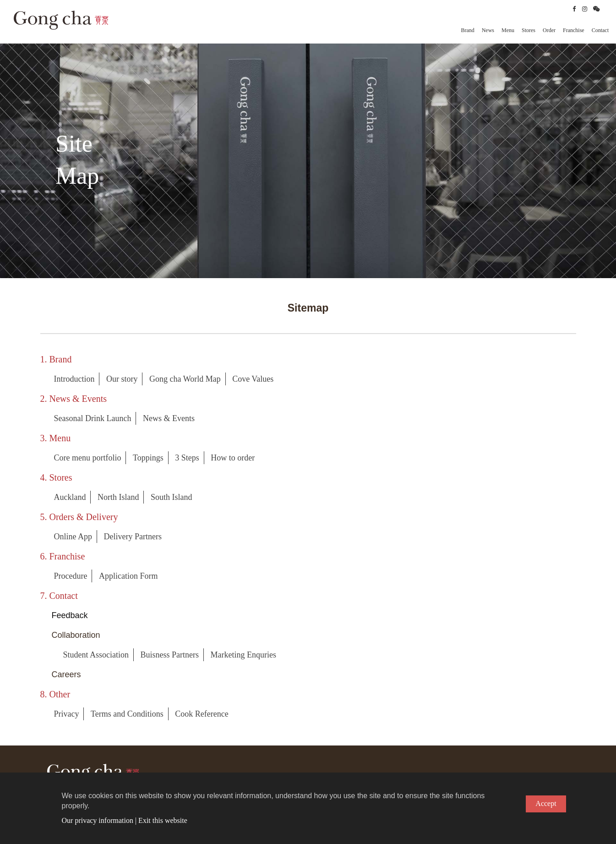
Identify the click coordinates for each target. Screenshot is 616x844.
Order (549, 30)
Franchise (574, 30)
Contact (600, 30)
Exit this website (163, 820)
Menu (508, 30)
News (488, 30)
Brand (467, 30)
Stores (529, 30)
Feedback (70, 615)
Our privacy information (98, 820)
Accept (546, 803)
